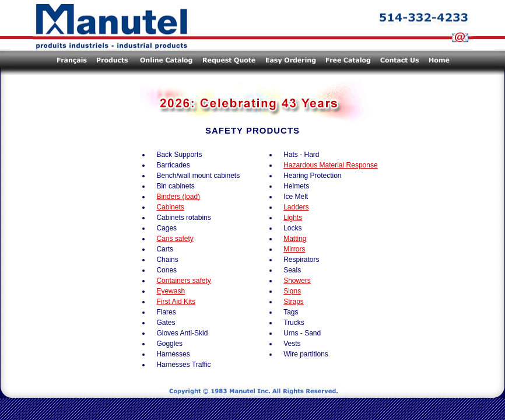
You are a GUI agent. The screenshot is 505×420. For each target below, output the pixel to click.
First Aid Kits (176, 302)
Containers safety (183, 281)
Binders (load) (178, 197)
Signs (292, 291)
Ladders (296, 207)
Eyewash (171, 291)
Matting (295, 239)
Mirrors (294, 249)
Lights (293, 218)
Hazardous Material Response (330, 165)
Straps (294, 302)
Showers (297, 281)
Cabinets (170, 207)
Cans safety (175, 239)
